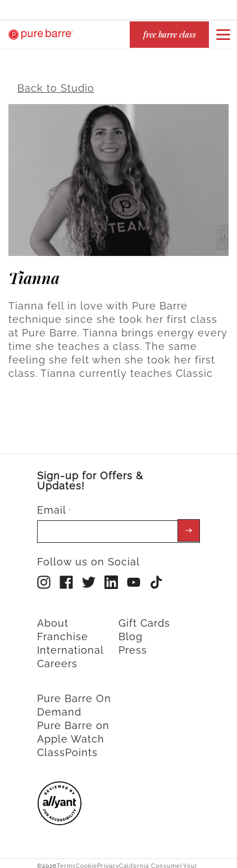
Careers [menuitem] (57, 657)
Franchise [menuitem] (63, 630)
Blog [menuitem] (131, 630)
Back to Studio (56, 82)
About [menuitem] (53, 617)
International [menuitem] (70, 644)
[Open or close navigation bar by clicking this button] (223, 34)
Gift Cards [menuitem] (144, 617)
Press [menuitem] (133, 644)
